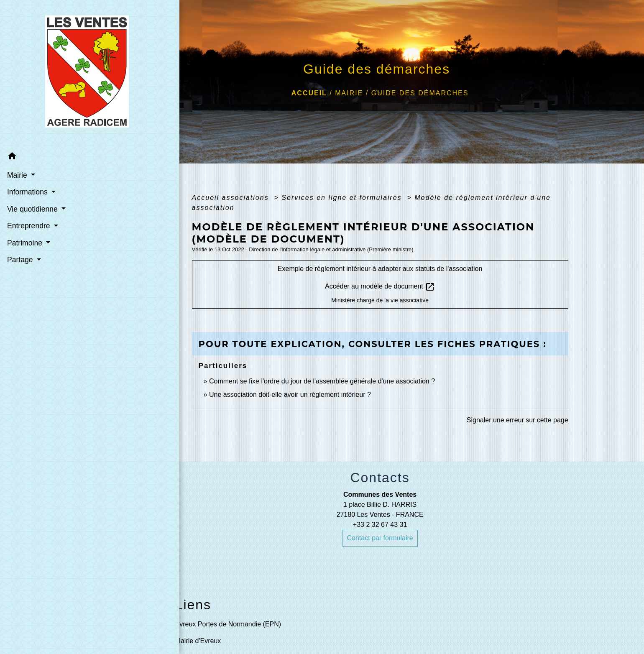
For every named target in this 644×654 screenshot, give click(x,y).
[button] (58, 157)
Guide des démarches (420, 93)
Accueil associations (232, 198)
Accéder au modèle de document (380, 287)
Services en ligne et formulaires (343, 198)
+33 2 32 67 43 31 (380, 525)
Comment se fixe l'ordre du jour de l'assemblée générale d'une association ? (322, 381)
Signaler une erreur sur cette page (517, 420)
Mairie (349, 93)
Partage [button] (20, 259)
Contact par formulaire (380, 538)
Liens (193, 605)
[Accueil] (58, 74)
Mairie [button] (17, 175)
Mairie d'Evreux (198, 641)
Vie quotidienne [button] (33, 209)
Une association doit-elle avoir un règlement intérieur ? (290, 395)
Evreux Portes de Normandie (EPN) (228, 624)
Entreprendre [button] (29, 225)
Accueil (309, 93)
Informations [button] (28, 192)
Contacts (380, 478)
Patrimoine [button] (25, 243)
